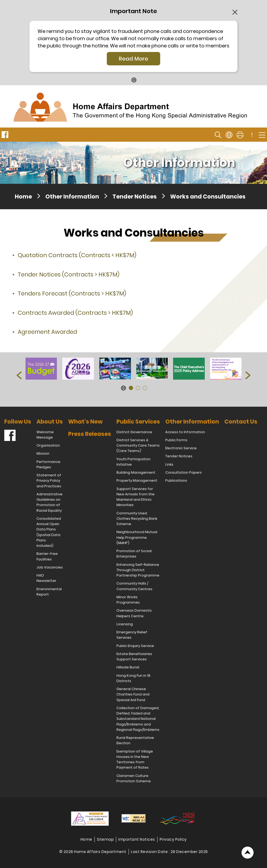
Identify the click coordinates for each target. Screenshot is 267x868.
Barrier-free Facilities (47, 556)
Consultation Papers (184, 472)
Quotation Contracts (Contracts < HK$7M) (77, 255)
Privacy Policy (173, 839)
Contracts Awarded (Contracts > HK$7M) (75, 313)
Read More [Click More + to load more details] (133, 59)
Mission (43, 453)
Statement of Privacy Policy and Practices (49, 481)
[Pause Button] (133, 80)
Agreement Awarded (47, 332)
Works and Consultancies (208, 197)
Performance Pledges (48, 464)
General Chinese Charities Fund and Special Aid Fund (133, 694)
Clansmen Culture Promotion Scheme (134, 778)
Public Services (138, 422)
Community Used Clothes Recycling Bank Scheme (137, 519)
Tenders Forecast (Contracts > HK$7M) (72, 293)
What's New (85, 422)
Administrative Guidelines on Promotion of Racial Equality (50, 502)
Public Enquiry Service (135, 646)
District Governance (134, 432)
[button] (19, 375)
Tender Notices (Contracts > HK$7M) (69, 274)
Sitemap (105, 839)
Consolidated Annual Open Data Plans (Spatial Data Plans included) (49, 532)
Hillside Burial (128, 667)
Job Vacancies (50, 567)
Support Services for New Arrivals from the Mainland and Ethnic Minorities (136, 497)
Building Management (136, 472)
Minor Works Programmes (128, 600)
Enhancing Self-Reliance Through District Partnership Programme (138, 570)
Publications (176, 480)
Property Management (137, 480)
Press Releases (90, 434)
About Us (50, 422)
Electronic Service (181, 448)
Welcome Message (45, 435)
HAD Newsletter (46, 578)
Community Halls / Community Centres (134, 586)
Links (169, 464)
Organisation (48, 445)
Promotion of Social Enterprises (134, 554)
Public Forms (176, 440)
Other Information (72, 197)
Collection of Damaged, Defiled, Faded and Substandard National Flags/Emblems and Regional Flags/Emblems (138, 719)
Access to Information (185, 432)
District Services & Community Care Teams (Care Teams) (138, 446)
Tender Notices (135, 197)
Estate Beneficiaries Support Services (134, 656)
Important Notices (137, 839)
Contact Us (241, 422)
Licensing (125, 624)
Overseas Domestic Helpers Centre (134, 613)
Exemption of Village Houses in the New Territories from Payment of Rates (135, 759)
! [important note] (252, 135)
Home (23, 197)
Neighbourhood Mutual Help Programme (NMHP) (137, 537)
